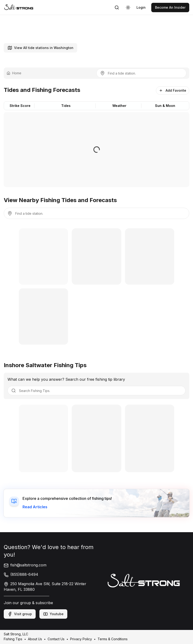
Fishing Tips (13, 639)
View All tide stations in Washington (40, 48)
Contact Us (56, 639)
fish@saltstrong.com (25, 565)
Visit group (20, 614)
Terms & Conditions (113, 639)
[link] (19, 7)
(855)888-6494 (21, 574)
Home (14, 73)
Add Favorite (173, 90)
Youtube (53, 614)
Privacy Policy (81, 639)
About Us (35, 639)
